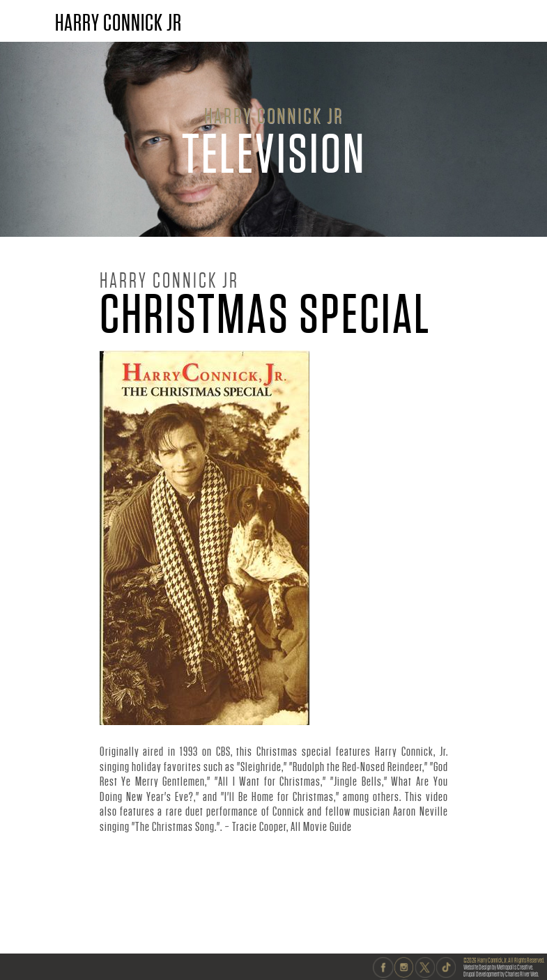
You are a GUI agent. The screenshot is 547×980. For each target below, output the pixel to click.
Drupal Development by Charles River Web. (501, 974)
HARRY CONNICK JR (118, 23)
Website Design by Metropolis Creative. (498, 967)
